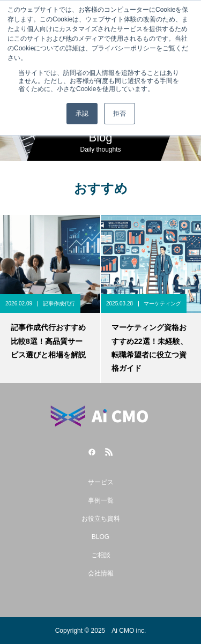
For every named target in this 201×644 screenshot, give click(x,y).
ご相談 (101, 555)
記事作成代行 (59, 304)
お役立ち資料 (101, 519)
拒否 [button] (120, 114)
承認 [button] (82, 114)
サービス (101, 482)
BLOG (100, 537)
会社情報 (101, 573)
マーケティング (162, 304)
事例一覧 (101, 500)
